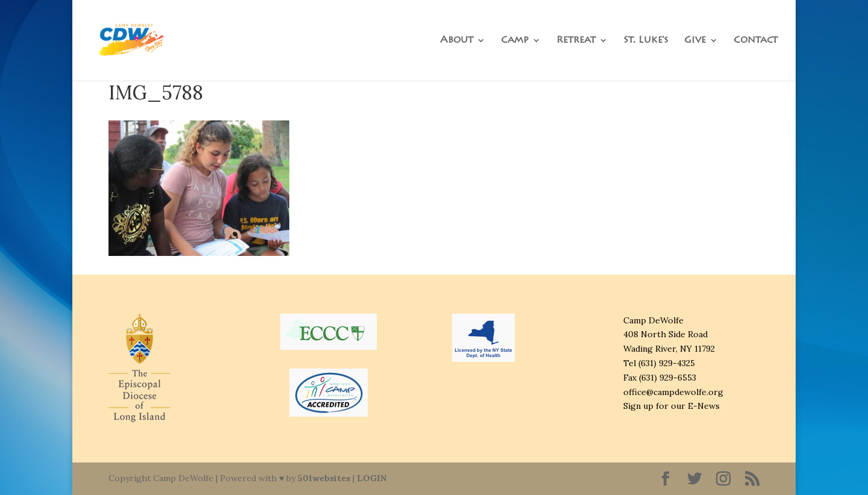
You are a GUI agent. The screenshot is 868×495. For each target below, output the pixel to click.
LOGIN (372, 478)
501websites (324, 478)
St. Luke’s (646, 41)
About (457, 41)
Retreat (576, 41)
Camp (515, 41)
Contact (756, 41)
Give (695, 41)
